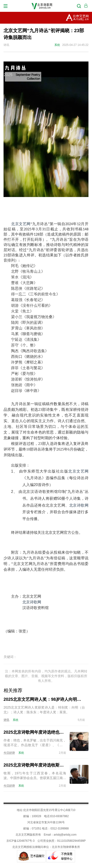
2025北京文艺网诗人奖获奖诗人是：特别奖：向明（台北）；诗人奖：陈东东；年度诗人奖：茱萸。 (44, 710)
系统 (57, 45)
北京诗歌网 (79, 505)
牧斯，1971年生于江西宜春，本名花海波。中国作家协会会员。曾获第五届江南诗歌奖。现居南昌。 (35, 776)
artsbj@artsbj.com (65, 835)
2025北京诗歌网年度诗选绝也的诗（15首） (35, 732)
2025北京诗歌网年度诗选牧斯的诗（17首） (35, 765)
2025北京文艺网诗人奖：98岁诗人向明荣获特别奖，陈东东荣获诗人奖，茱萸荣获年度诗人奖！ (44, 699)
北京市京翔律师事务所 (66, 847)
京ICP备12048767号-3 (20, 841)
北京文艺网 (21, 224)
